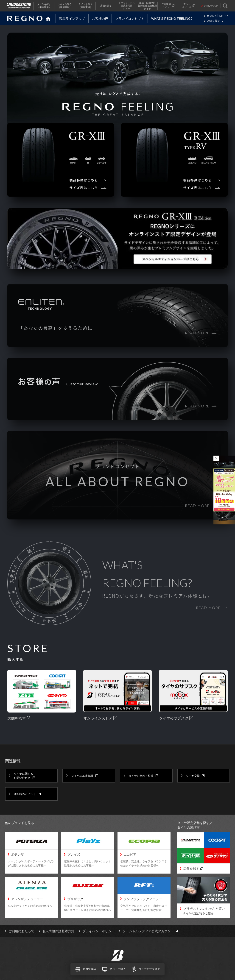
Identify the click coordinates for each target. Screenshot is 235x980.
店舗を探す (106, 6)
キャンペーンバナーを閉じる (216, 458)
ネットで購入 (114, 969)
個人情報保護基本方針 (58, 931)
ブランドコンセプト (130, 19)
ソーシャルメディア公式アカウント (150, 931)
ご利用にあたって (21, 931)
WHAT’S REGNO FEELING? (172, 19)
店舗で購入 (86, 969)
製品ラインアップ (72, 19)
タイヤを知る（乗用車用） (65, 6)
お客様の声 (100, 19)
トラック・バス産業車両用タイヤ (127, 6)
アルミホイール (189, 6)
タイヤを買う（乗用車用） (85, 6)
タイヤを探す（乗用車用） (44, 6)
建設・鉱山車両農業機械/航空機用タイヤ (147, 6)
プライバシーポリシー (98, 931)
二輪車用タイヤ (168, 6)
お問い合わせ (211, 6)
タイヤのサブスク (146, 969)
